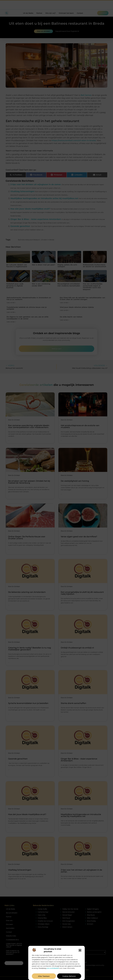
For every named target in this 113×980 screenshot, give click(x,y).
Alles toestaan (44, 976)
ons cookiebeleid (53, 968)
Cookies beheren (69, 976)
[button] (80, 950)
